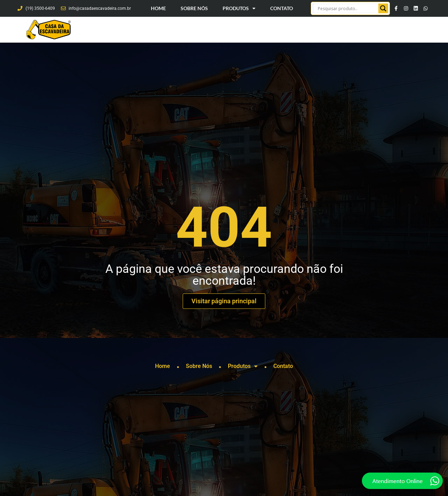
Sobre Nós (194, 8)
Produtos (239, 8)
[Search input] (347, 8)
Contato (282, 8)
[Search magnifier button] (383, 8)
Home (158, 8)
